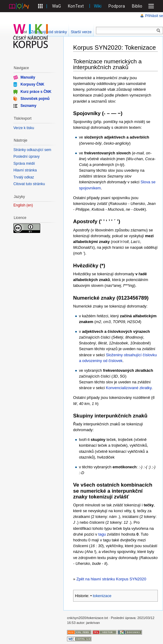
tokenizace (102, 596)
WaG (57, 6)
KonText (76, 6)
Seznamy (28, 106)
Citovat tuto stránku (29, 184)
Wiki (98, 6)
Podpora (117, 6)
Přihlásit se (154, 16)
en (30, 205)
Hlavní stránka (25, 170)
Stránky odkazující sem (32, 150)
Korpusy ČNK (32, 84)
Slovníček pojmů (35, 99)
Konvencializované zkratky (129, 388)
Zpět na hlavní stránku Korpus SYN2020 (111, 579)
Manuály (28, 77)
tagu (102, 534)
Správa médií (24, 164)
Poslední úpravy (27, 157)
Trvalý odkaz (24, 177)
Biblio (137, 6)
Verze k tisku (24, 128)
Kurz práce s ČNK (36, 91)
